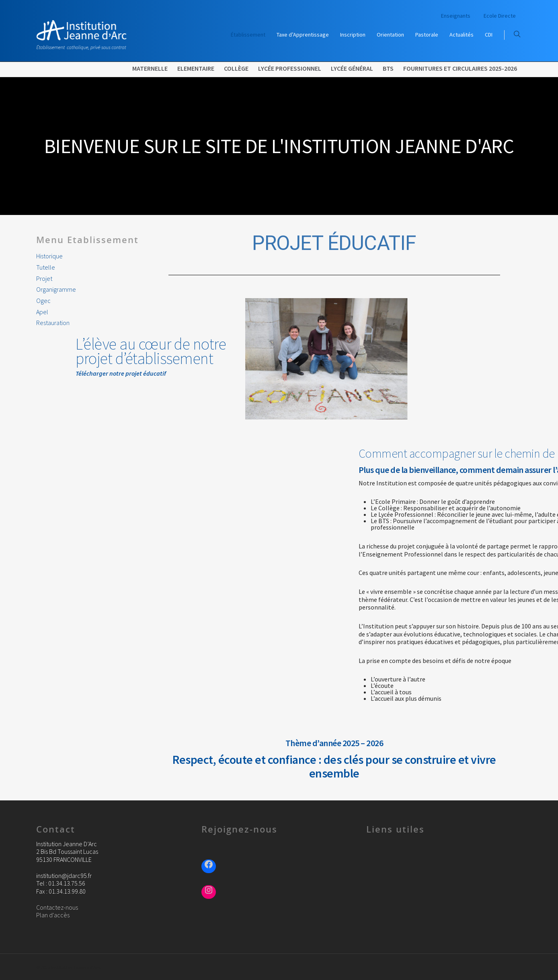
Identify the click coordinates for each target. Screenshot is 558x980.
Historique (49, 256)
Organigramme (56, 289)
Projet (44, 279)
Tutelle (46, 267)
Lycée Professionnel (290, 68)
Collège (236, 68)
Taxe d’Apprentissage (303, 35)
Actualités (462, 35)
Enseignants (456, 16)
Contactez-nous (57, 907)
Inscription (353, 35)
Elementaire (196, 68)
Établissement (248, 35)
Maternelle (150, 68)
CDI (489, 35)
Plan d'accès (53, 915)
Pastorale (427, 35)
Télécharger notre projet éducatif (82, 373)
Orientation (390, 35)
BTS (388, 68)
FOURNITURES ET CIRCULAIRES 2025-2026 (460, 68)
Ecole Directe (500, 16)
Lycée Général (352, 68)
